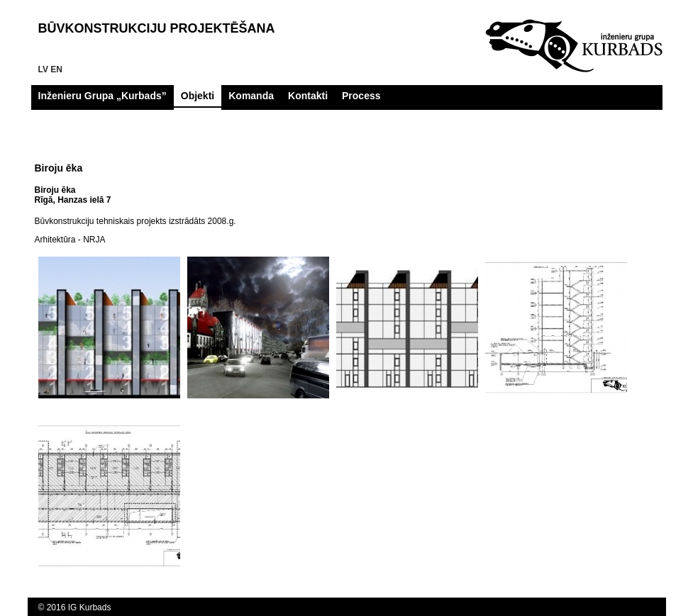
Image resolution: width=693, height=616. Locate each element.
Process (361, 96)
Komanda (251, 96)
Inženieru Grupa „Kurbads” (102, 96)
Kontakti (308, 96)
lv (43, 69)
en (56, 69)
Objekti (198, 96)
